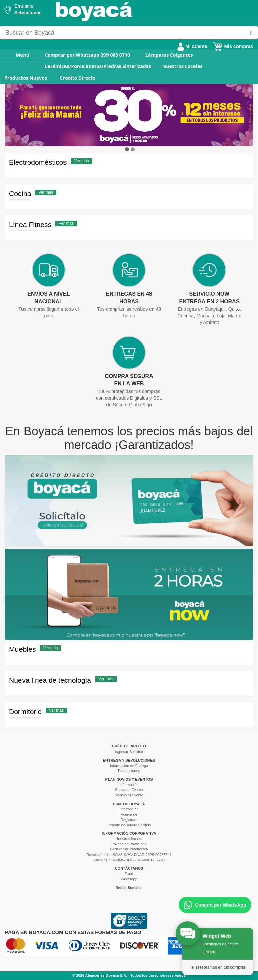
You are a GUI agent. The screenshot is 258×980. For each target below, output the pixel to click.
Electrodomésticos (38, 162)
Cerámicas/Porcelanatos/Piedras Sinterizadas (98, 66)
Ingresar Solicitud (129, 752)
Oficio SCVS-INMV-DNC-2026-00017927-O (129, 860)
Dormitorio (25, 711)
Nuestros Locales (182, 66)
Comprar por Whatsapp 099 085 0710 (87, 55)
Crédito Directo (78, 78)
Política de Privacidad (129, 844)
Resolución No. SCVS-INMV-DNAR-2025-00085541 (129, 855)
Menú (18, 55)
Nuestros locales (129, 839)
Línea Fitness (30, 225)
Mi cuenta (192, 46)
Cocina (20, 193)
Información (129, 785)
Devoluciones (129, 771)
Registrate (129, 820)
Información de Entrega (129, 766)
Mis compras (233, 46)
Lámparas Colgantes (169, 55)
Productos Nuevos (26, 78)
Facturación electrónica (129, 849)
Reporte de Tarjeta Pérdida (129, 825)
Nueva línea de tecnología (50, 680)
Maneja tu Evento (129, 795)
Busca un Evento (129, 790)
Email (129, 874)
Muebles (22, 649)
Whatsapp (129, 879)
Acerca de (129, 814)
